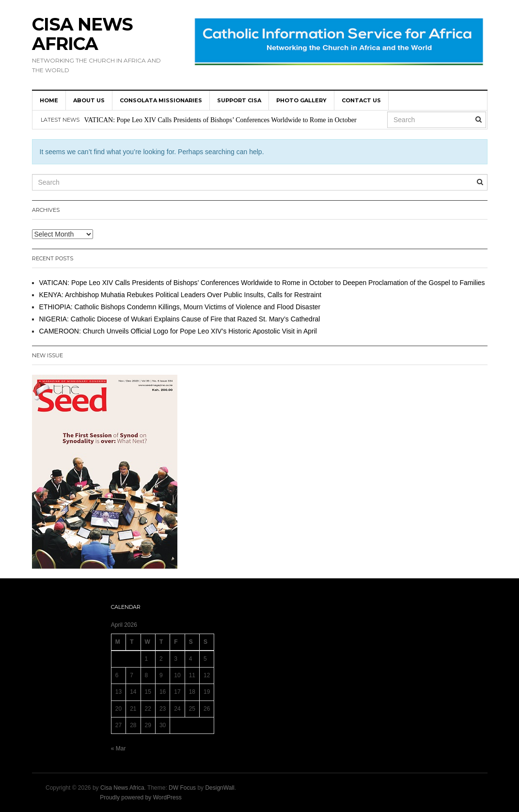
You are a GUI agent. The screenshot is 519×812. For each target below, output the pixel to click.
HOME (49, 100)
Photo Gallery (301, 100)
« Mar (118, 748)
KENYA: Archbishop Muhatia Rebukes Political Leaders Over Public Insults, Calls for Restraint (181, 295)
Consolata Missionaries (161, 100)
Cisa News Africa (82, 34)
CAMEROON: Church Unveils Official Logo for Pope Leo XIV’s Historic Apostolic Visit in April (178, 331)
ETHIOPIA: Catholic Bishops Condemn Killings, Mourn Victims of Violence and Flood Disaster (180, 307)
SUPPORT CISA (239, 100)
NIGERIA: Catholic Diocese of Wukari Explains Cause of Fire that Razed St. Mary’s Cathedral (180, 319)
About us (89, 100)
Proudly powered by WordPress (141, 797)
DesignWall (220, 788)
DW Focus (182, 788)
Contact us (361, 100)
